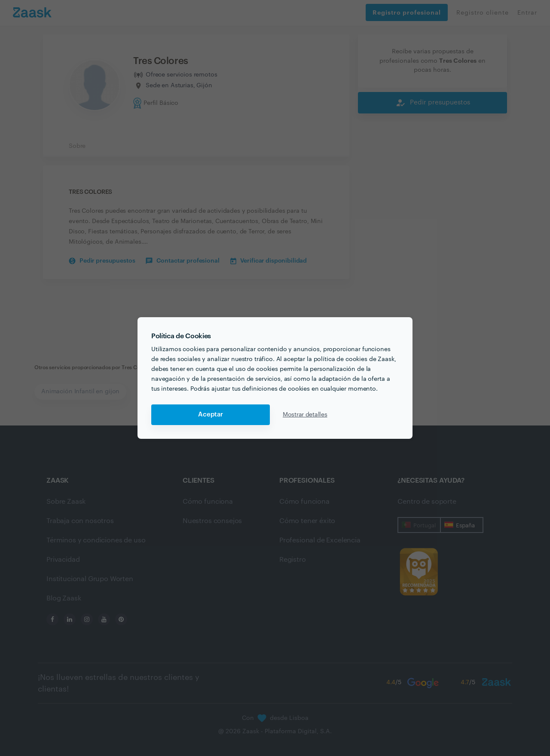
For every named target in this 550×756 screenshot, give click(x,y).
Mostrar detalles (305, 415)
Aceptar (211, 415)
